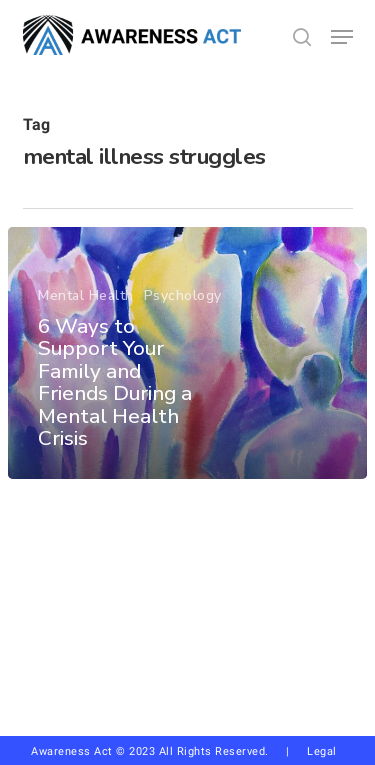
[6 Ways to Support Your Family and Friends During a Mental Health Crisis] (187, 353)
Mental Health (86, 295)
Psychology (183, 295)
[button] (342, 37)
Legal (322, 751)
